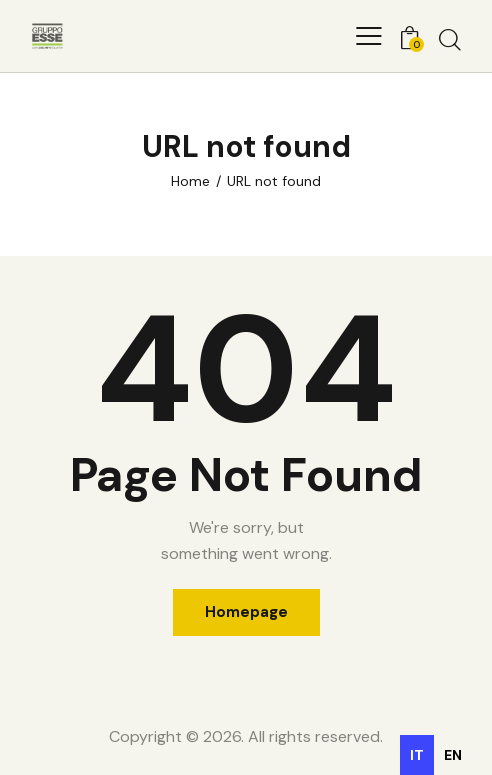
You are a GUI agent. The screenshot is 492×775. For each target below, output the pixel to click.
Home (190, 181)
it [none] (417, 755)
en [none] (453, 755)
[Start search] (449, 39)
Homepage (246, 612)
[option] (453, 755)
